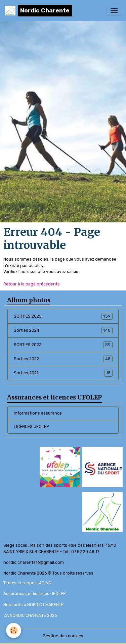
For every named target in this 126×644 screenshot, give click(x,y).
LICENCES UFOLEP (31, 427)
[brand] (38, 11)
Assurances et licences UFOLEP (34, 594)
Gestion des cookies (63, 636)
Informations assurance (38, 413)
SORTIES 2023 (63, 345)
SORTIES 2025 (63, 316)
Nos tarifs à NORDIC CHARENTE (33, 605)
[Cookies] (14, 630)
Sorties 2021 (63, 373)
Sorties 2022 (63, 359)
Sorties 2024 (63, 330)
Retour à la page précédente (32, 284)
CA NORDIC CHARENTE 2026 (30, 615)
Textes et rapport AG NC (27, 583)
